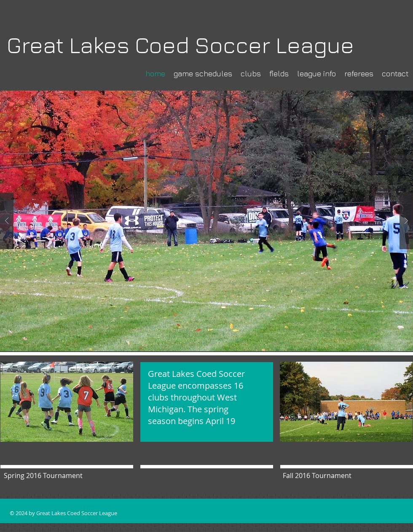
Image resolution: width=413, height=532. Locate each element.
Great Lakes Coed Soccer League (180, 45)
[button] (206, 221)
